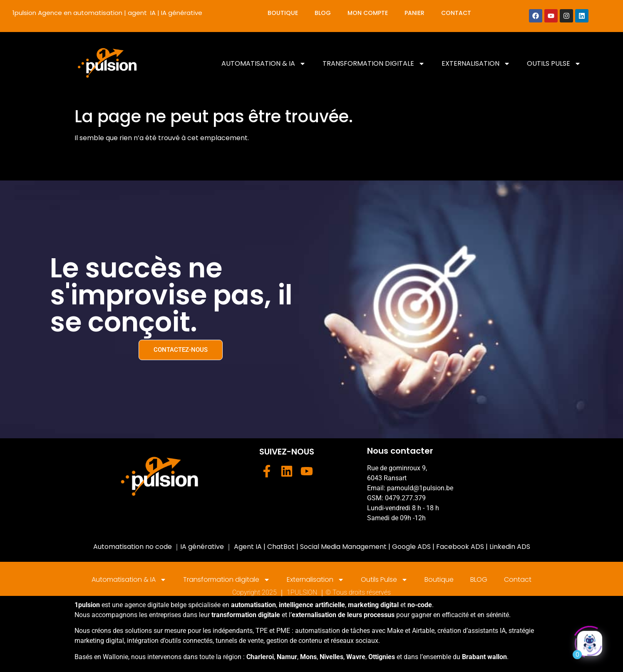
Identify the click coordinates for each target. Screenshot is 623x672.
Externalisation (476, 64)
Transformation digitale (374, 64)
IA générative (202, 547)
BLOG (323, 13)
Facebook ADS (460, 547)
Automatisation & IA (264, 64)
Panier (415, 13)
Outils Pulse (554, 64)
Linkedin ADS (510, 547)
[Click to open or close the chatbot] (590, 641)
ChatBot (280, 547)
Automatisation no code (133, 547)
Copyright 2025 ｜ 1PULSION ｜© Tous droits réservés (311, 592)
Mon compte (368, 13)
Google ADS (411, 547)
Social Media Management (343, 547)
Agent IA (248, 547)
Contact (456, 13)
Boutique (283, 13)
